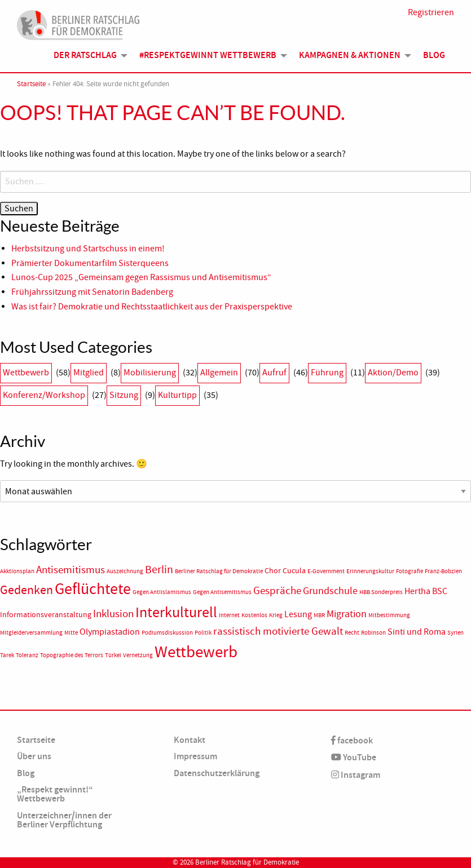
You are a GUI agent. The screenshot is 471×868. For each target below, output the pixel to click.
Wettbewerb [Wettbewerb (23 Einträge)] (196, 652)
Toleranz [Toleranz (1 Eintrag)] (27, 655)
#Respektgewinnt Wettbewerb (208, 55)
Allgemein (219, 373)
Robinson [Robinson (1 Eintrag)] (373, 633)
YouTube (354, 757)
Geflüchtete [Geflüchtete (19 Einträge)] (93, 589)
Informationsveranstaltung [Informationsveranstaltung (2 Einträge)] (46, 615)
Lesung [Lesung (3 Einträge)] (298, 614)
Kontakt (190, 740)
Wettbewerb (26, 373)
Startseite (31, 84)
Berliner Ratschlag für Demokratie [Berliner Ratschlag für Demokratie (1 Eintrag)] (219, 571)
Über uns (34, 756)
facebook (352, 740)
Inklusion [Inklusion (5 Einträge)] (113, 614)
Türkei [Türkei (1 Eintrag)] (113, 655)
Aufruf (274, 373)
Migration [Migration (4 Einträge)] (347, 614)
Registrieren (431, 12)
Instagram (356, 775)
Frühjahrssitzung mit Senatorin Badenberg (92, 292)
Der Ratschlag (85, 55)
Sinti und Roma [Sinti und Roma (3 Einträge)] (417, 632)
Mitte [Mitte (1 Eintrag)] (71, 633)
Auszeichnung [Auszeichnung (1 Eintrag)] (125, 571)
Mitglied (89, 373)
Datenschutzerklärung (217, 773)
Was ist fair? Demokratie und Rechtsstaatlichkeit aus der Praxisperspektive (153, 307)
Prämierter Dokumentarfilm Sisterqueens (90, 263)
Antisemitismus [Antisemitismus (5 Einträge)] (71, 570)
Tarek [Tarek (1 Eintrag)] (7, 655)
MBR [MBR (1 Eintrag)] (319, 615)
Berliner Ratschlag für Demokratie (247, 862)
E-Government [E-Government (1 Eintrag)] (326, 571)
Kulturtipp (177, 395)
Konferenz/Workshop (44, 395)
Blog (434, 55)
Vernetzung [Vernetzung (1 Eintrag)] (138, 655)
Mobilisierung (150, 373)
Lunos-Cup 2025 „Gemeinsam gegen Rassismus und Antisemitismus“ (141, 277)
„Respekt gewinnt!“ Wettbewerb (55, 794)
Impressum (195, 756)
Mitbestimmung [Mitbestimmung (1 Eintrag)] (389, 615)
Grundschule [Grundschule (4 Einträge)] (330, 591)
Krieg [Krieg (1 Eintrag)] (276, 615)
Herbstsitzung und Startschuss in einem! (88, 249)
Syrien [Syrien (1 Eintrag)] (455, 633)
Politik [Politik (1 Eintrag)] (203, 633)
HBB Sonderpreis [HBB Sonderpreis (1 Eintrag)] (381, 592)
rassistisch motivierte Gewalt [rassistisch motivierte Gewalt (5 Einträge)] (278, 631)
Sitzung (124, 395)
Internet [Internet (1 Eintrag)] (229, 615)
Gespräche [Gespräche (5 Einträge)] (277, 591)
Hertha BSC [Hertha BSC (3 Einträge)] (426, 591)
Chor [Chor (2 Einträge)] (273, 571)
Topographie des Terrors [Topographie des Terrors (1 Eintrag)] (72, 655)
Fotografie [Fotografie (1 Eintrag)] (410, 571)
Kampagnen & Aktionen (350, 55)
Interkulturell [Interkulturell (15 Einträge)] (176, 612)
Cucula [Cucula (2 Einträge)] (294, 571)
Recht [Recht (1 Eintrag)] (352, 633)
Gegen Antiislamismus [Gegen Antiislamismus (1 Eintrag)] (162, 592)
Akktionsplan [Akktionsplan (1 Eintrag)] (17, 571)
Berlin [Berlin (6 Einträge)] (159, 569)
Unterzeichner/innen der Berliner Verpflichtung (64, 820)
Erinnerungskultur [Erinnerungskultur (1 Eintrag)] (370, 571)
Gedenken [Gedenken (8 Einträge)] (27, 590)
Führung (327, 373)
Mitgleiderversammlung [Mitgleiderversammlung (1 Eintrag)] (31, 633)
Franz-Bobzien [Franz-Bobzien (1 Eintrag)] (443, 571)
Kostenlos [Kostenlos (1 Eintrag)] (254, 615)
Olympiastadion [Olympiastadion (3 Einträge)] (110, 632)
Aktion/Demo (393, 373)
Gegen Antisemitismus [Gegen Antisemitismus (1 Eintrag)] (222, 592)
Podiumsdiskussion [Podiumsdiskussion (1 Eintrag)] (167, 633)
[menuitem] (87, 55)
